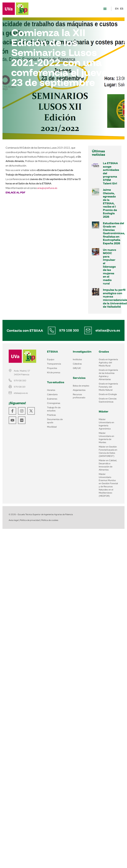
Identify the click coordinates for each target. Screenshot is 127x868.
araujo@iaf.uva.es (47, 188)
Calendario (52, 394)
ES (122, 9)
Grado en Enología (108, 394)
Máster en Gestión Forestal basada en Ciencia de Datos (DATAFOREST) (108, 451)
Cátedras (77, 364)
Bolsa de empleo (81, 386)
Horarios (51, 390)
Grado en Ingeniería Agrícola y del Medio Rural (108, 363)
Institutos (77, 359)
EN (117, 9)
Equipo (51, 359)
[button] (105, 9)
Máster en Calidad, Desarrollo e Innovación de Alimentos (108, 465)
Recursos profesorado (79, 396)
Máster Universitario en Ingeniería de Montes (106, 438)
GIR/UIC (77, 368)
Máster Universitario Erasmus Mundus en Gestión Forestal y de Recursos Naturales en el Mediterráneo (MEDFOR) (108, 485)
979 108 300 (69, 330)
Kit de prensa (54, 372)
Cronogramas (54, 403)
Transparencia (54, 364)
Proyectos (52, 368)
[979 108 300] (52, 330)
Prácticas (51, 415)
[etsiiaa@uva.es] (88, 330)
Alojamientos (79, 390)
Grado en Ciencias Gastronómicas (108, 400)
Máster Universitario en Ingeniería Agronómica (106, 424)
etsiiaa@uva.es (108, 330)
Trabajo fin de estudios (54, 409)
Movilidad (52, 427)
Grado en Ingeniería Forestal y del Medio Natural (108, 387)
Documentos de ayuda (55, 421)
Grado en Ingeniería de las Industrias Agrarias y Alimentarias (108, 375)
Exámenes (52, 399)
